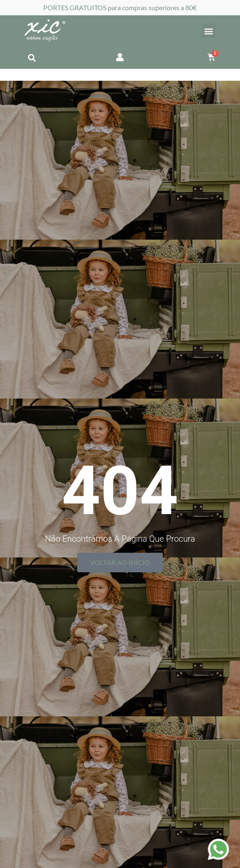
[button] (208, 31)
